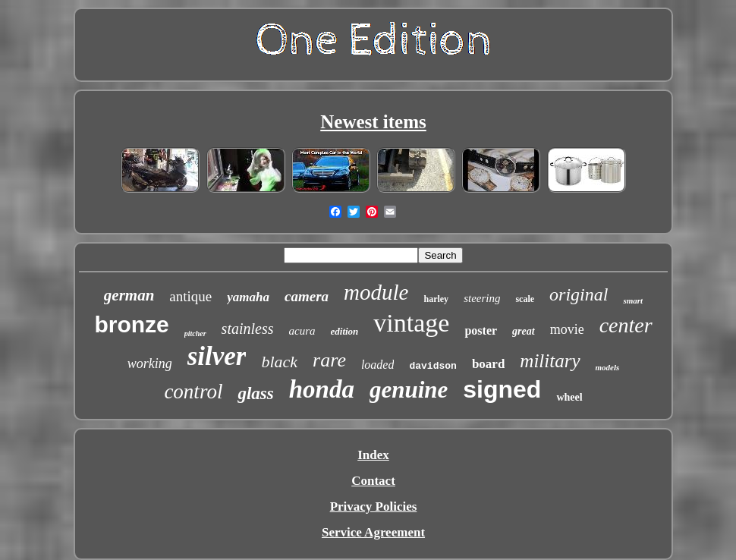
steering (482, 298)
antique (190, 296)
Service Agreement (373, 532)
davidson (432, 366)
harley (436, 299)
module (376, 292)
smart (633, 300)
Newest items (373, 122)
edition (345, 331)
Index (373, 455)
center (626, 325)
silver (217, 356)
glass (255, 393)
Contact (373, 481)
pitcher (195, 333)
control (193, 392)
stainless (248, 329)
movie (567, 329)
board (488, 364)
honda (322, 389)
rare (329, 360)
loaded (378, 365)
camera (307, 296)
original (579, 294)
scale (525, 299)
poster (481, 330)
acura (302, 331)
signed (502, 389)
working (150, 363)
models (608, 367)
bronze (131, 324)
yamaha (248, 297)
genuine (409, 390)
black (279, 362)
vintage (411, 323)
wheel (569, 397)
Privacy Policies (374, 507)
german (129, 295)
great (524, 331)
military (550, 361)
